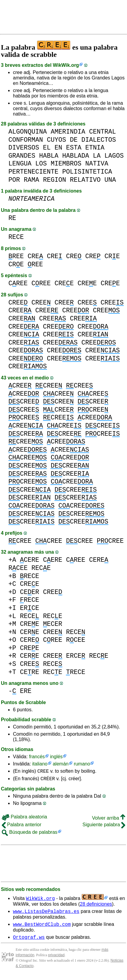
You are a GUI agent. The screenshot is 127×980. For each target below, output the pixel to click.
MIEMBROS (66, 164)
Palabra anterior (22, 826)
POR (14, 180)
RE (12, 218)
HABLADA (76, 156)
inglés (56, 757)
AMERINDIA (68, 132)
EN (58, 148)
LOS (41, 164)
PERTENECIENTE (33, 172)
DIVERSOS (24, 148)
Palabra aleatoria (24, 819)
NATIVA (97, 164)
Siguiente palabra (104, 826)
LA (97, 156)
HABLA (49, 156)
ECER (53, 624)
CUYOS (57, 140)
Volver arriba (109, 820)
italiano (40, 764)
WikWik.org (66, 65)
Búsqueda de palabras (30, 834)
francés (37, 757)
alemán (60, 764)
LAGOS (114, 156)
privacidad (56, 960)
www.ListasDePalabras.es (46, 914)
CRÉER (48, 780)
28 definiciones (96, 906)
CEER (29, 592)
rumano (82, 764)
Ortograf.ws (29, 941)
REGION (55, 180)
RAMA (31, 180)
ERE (26, 691)
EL (47, 148)
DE (74, 140)
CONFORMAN (26, 140)
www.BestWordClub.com (42, 928)
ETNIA (95, 148)
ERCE (29, 608)
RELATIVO (85, 180)
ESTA (74, 148)
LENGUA (20, 164)
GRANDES (22, 156)
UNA (110, 180)
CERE (29, 560)
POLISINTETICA (87, 172)
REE (16, 256)
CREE (18, 283)
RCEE (18, 568)
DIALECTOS (99, 140)
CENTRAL (102, 132)
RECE (16, 237)
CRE (35, 256)
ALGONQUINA (28, 132)
